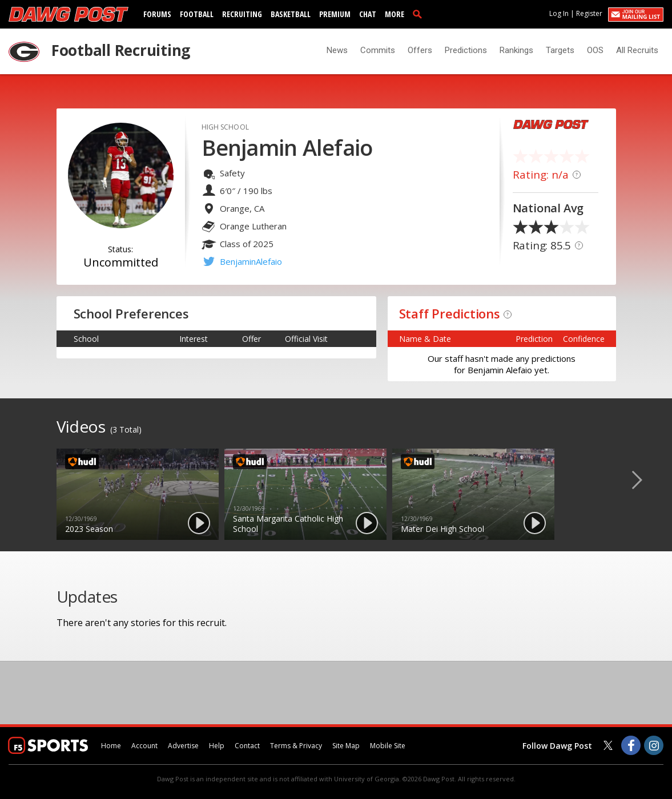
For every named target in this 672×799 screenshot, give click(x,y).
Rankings (516, 50)
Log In (559, 13)
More (395, 14)
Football (197, 14)
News (337, 50)
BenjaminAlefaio (251, 261)
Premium (335, 14)
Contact (247, 746)
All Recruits (637, 50)
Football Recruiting (121, 50)
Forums (157, 14)
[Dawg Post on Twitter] (608, 745)
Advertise (183, 746)
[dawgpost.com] (69, 14)
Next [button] (646, 479)
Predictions (466, 50)
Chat (368, 14)
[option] (138, 494)
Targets (560, 50)
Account (144, 746)
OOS (595, 50)
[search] (420, 14)
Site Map (346, 746)
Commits (378, 50)
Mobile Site (388, 746)
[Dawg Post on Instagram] (654, 745)
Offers (420, 50)
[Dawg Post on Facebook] (631, 745)
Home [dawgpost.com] (111, 746)
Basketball (291, 14)
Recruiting (242, 14)
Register (589, 13)
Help (217, 746)
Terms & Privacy (296, 746)
